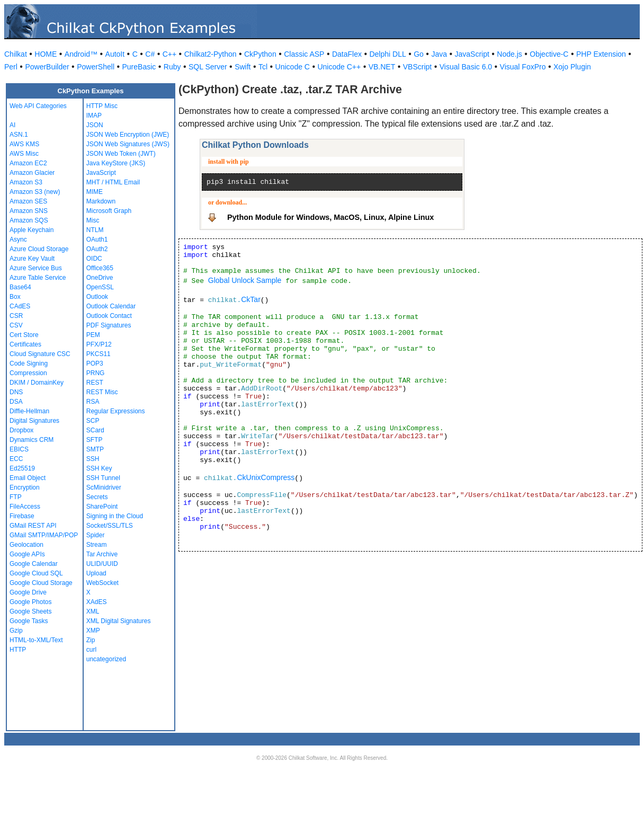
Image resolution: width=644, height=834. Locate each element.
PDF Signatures (109, 325)
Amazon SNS (29, 211)
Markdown (101, 201)
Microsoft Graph (109, 211)
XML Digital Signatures (119, 621)
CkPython (260, 54)
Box (15, 297)
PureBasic (139, 67)
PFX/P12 (99, 344)
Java (439, 54)
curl (91, 650)
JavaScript (472, 54)
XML (93, 611)
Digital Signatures (34, 421)
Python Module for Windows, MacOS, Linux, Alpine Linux (330, 217)
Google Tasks (29, 621)
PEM (93, 335)
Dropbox (21, 430)
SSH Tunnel (103, 478)
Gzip (16, 631)
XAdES (97, 602)
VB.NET (382, 67)
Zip (91, 640)
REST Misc (102, 392)
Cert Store (24, 335)
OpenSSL (100, 287)
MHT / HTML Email (113, 182)
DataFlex (347, 54)
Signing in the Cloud (115, 516)
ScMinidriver (104, 487)
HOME (46, 54)
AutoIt (115, 54)
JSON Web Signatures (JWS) (128, 144)
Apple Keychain (32, 230)
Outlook (97, 297)
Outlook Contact (109, 316)
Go (419, 54)
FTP (16, 497)
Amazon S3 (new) (35, 192)
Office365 (100, 268)
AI (12, 125)
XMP (93, 631)
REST (95, 383)
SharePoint (102, 507)
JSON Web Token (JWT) (121, 154)
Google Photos (30, 602)
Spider (96, 535)
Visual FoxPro (523, 67)
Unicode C (293, 67)
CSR (16, 316)
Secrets (97, 497)
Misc (93, 220)
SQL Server (208, 67)
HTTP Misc (102, 106)
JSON (95, 125)
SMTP (95, 449)
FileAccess (25, 507)
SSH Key (99, 468)
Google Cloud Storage (41, 583)
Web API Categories (38, 106)
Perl (11, 67)
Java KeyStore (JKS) (116, 163)
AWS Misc (24, 154)
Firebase (22, 516)
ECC (16, 459)
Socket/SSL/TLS (110, 526)
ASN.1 (19, 135)
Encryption (25, 487)
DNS (16, 392)
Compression (28, 373)
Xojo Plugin (572, 67)
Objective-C (549, 54)
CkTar (251, 299)
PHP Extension (601, 54)
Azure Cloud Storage (39, 249)
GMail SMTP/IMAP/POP (44, 535)
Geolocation (26, 545)
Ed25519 (22, 468)
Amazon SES (28, 201)
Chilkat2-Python (211, 54)
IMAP (94, 116)
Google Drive (28, 592)
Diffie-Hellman (29, 411)
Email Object (28, 478)
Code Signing (29, 363)
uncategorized (106, 659)
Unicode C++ (339, 67)
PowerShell (96, 67)
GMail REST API (33, 526)
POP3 (95, 363)
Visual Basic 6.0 (466, 67)
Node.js (509, 54)
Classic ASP (304, 54)
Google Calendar (34, 564)
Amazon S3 (26, 182)
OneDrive (100, 278)
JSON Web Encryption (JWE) (128, 135)
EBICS (19, 449)
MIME (95, 192)
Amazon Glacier (32, 173)
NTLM (95, 230)
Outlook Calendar (111, 306)
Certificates (25, 344)
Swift (243, 67)
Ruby (172, 67)
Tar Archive (102, 554)
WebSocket (102, 583)
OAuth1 (97, 239)
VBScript (417, 67)
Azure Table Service (38, 278)
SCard (95, 430)
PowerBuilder (47, 67)
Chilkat (16, 54)
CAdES (20, 306)
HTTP (18, 650)
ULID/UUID (102, 564)
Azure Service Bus (36, 268)
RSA (93, 402)
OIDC (94, 259)
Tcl (263, 67)
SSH (93, 459)
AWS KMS (24, 144)
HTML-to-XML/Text (36, 640)
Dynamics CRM (32, 440)
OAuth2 (97, 249)
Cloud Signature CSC (40, 354)
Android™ (81, 54)
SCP (93, 421)
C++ (169, 54)
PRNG (96, 373)
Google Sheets (30, 611)
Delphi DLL (387, 54)
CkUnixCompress (266, 477)
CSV (16, 325)
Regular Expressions (116, 411)
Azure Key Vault (32, 259)
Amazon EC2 (28, 163)
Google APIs (27, 554)
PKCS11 (99, 354)
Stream (97, 545)
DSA (16, 402)
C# (150, 54)
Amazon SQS (29, 220)
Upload (96, 573)
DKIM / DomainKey (37, 383)
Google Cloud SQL (36, 573)
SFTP (95, 440)
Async (18, 239)
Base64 (20, 287)
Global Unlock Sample (245, 280)
